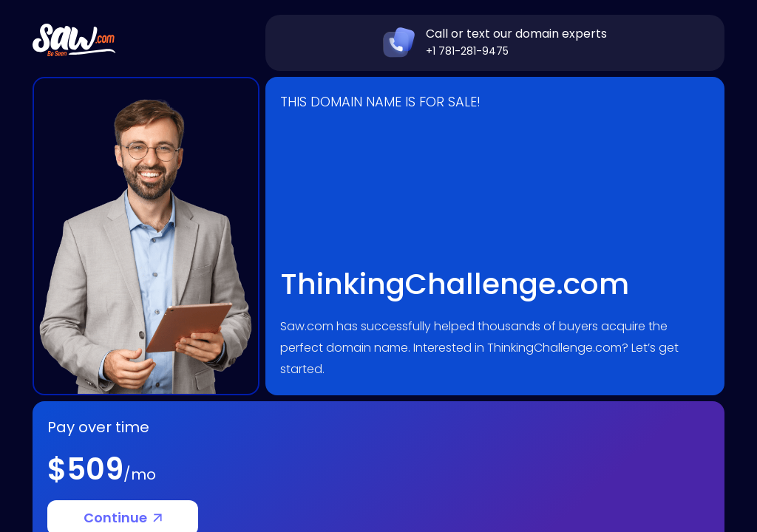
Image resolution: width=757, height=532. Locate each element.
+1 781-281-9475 (467, 51)
